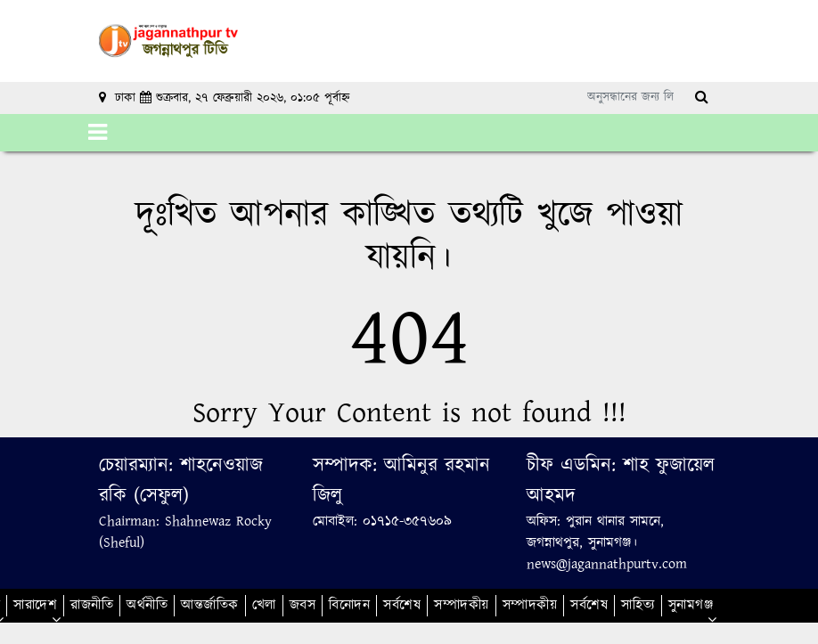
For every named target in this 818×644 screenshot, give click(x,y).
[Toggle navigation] (98, 133)
